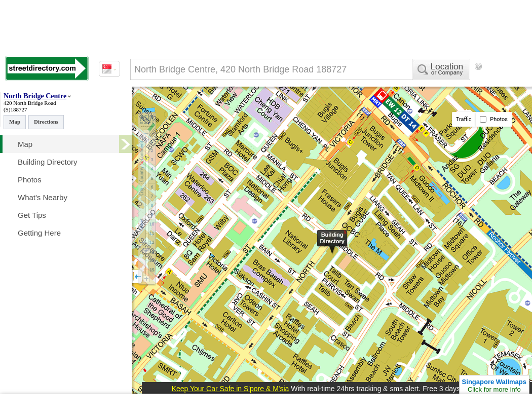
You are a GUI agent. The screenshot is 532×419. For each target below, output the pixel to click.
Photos (494, 119)
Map (15, 122)
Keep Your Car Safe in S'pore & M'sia (231, 389)
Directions (46, 122)
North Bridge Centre (35, 96)
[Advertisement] (172, 108)
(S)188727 (15, 109)
